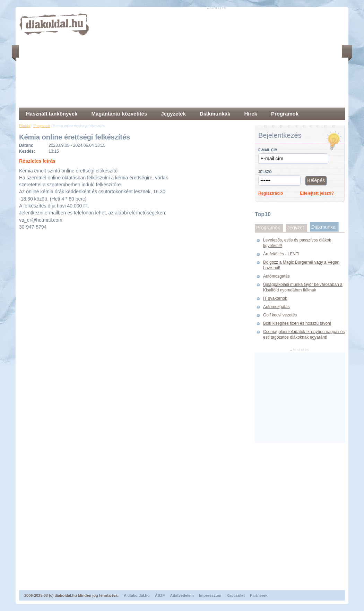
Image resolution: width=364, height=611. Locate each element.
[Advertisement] (187, 59)
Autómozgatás (276, 276)
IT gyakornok (275, 298)
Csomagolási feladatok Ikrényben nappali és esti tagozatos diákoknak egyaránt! (304, 334)
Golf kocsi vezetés (280, 315)
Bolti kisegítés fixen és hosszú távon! (297, 323)
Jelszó (265, 172)
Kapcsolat (236, 595)
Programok (42, 126)
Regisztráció (271, 193)
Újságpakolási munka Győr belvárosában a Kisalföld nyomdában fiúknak (303, 287)
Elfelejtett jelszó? (317, 193)
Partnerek (259, 595)
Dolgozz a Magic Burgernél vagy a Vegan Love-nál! (301, 265)
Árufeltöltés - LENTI (281, 254)
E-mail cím (268, 150)
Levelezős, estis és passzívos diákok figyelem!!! (297, 243)
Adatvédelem (182, 595)
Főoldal (25, 126)
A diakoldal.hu (137, 595)
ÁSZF (160, 595)
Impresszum (210, 595)
